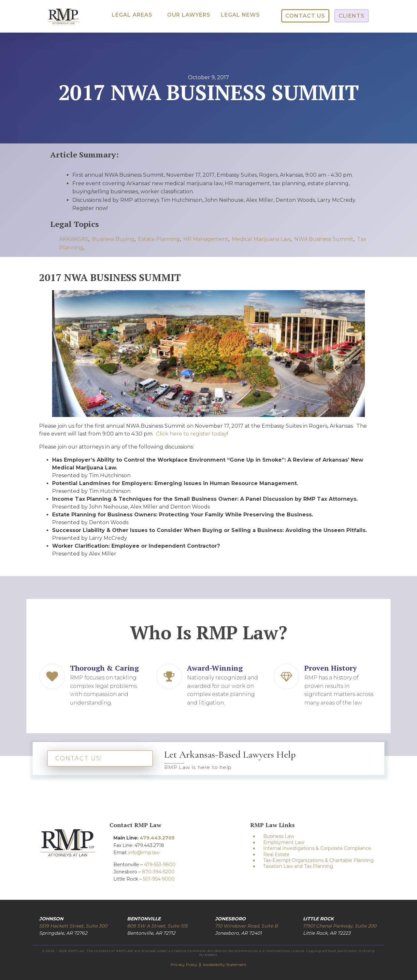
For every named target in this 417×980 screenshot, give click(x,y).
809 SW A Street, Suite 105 (157, 926)
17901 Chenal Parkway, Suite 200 (340, 926)
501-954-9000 (159, 879)
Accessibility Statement (224, 965)
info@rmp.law (144, 853)
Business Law (279, 836)
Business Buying (113, 239)
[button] (132, 15)
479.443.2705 (157, 838)
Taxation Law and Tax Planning (298, 866)
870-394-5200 (158, 872)
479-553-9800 (160, 865)
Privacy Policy (185, 965)
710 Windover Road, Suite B (246, 926)
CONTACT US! (79, 758)
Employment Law (284, 842)
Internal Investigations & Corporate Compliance (317, 848)
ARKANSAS (74, 239)
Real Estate (276, 854)
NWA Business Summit (324, 239)
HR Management (206, 239)
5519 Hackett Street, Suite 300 (73, 926)
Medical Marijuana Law (261, 239)
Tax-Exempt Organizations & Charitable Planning (318, 860)
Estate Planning (159, 239)
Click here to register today (191, 434)
